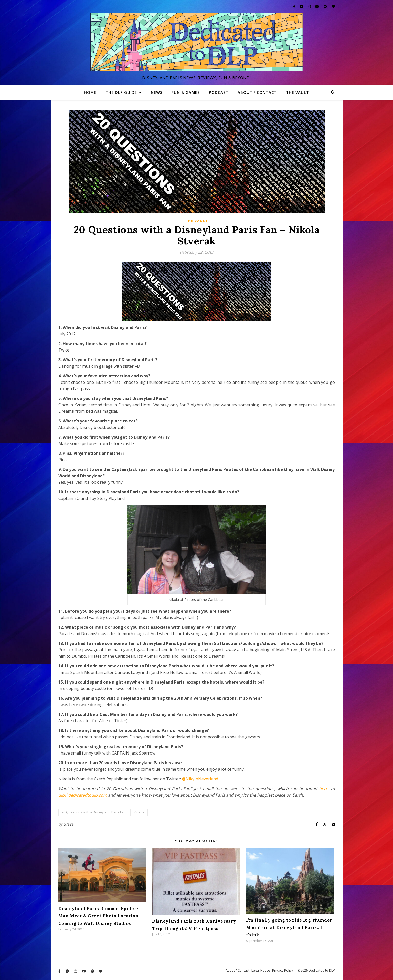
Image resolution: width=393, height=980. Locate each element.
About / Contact (257, 92)
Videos (139, 812)
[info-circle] (302, 6)
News (157, 92)
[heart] (333, 6)
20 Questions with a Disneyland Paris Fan (94, 812)
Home (90, 92)
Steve (69, 824)
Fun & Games (186, 92)
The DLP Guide (121, 92)
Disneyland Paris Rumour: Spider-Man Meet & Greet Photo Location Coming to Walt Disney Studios (99, 916)
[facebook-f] (295, 6)
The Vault (298, 92)
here (323, 789)
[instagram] (310, 6)
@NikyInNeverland (200, 779)
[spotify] (326, 6)
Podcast (219, 92)
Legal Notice (261, 970)
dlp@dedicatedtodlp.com (83, 795)
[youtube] (317, 6)
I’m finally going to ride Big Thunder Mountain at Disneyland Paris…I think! (289, 927)
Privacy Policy (283, 970)
